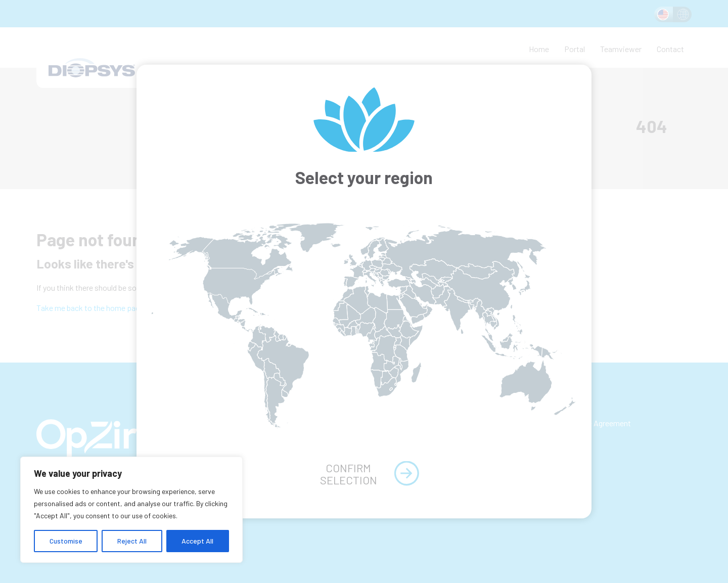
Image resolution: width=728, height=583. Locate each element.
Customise (66, 541)
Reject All (132, 541)
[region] (131, 510)
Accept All (197, 541)
